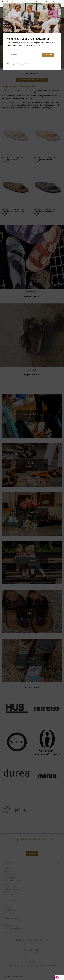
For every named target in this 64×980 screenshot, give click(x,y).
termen (29, 64)
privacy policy (18, 64)
